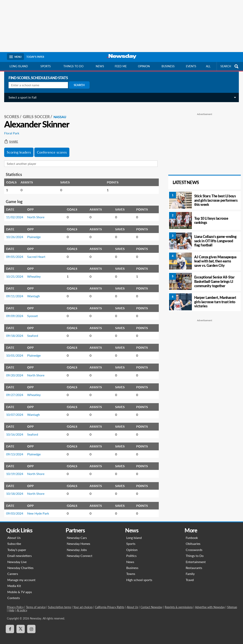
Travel (190, 576)
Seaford (35, 332)
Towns (131, 570)
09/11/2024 (17, 292)
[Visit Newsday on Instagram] (31, 625)
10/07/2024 (17, 411)
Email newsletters (20, 552)
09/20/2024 (17, 371)
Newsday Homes (78, 540)
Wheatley (37, 273)
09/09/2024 (17, 312)
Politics (131, 552)
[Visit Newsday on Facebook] (10, 625)
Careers (13, 570)
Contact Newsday (151, 604)
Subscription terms (60, 604)
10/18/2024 (17, 490)
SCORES (14, 113)
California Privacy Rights (110, 604)
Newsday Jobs (77, 546)
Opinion (144, 66)
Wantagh (36, 292)
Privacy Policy (15, 604)
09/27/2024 (17, 391)
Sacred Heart (39, 253)
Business (168, 66)
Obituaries (193, 540)
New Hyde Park (41, 510)
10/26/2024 (17, 233)
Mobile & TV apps (20, 588)
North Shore (39, 213)
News (100, 66)
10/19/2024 (17, 470)
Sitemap (232, 604)
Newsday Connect (80, 552)
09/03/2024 (17, 510)
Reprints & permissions (179, 604)
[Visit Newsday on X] (21, 625)
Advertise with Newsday (210, 604)
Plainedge (37, 233)
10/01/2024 (17, 352)
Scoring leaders (22, 148)
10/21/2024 (17, 273)
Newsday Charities (20, 564)
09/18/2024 (17, 332)
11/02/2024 (17, 213)
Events (191, 66)
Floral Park (14, 130)
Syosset (35, 312)
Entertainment (196, 558)
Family (190, 570)
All (208, 66)
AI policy (22, 607)
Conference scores (55, 148)
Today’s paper (17, 546)
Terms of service (36, 604)
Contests (14, 594)
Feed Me (121, 66)
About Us (14, 534)
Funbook (192, 534)
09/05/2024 (17, 253)
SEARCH (230, 66)
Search (82, 85)
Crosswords (194, 546)
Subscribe (14, 540)
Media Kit (14, 582)
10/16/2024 (17, 431)
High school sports (139, 576)
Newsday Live (17, 558)
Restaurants (194, 564)
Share (14, 138)
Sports (46, 66)
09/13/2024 (17, 450)
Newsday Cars (77, 534)
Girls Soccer (39, 113)
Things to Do (195, 552)
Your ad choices (83, 604)
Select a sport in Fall (25, 97)
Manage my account (21, 576)
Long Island (19, 66)
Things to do (73, 66)
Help (11, 607)
